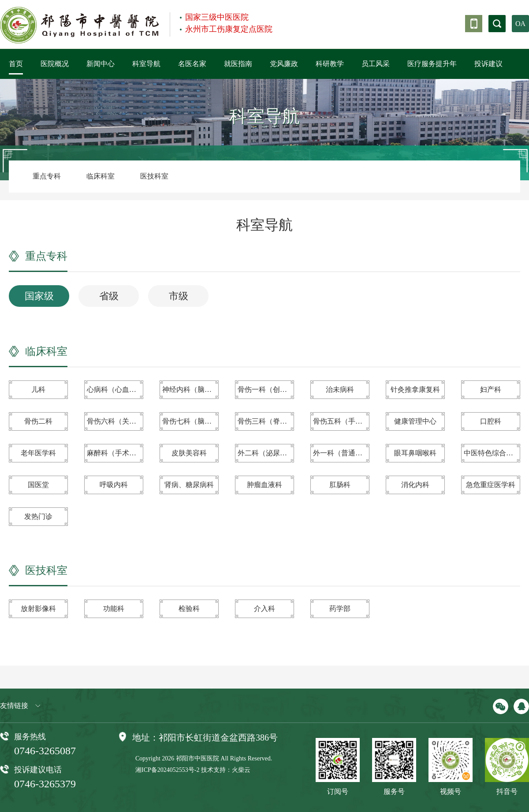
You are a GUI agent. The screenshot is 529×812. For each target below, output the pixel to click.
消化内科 (415, 485)
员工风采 (376, 64)
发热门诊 (38, 516)
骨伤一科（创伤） (266, 389)
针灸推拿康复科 (415, 389)
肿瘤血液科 (264, 485)
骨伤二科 (38, 421)
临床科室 (101, 176)
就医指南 (238, 64)
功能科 (114, 609)
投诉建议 (488, 64)
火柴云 (241, 770)
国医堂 (38, 485)
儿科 (38, 389)
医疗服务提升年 (432, 64)
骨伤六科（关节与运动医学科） (115, 421)
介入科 (264, 609)
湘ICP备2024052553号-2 (167, 770)
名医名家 (192, 64)
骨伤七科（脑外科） (190, 421)
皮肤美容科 (189, 453)
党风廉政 (284, 64)
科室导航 (146, 64)
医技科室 (154, 176)
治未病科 (340, 389)
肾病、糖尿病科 (189, 485)
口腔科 (491, 421)
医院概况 (55, 64)
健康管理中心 (415, 421)
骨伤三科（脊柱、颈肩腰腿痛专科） (266, 421)
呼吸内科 (114, 485)
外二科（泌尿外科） (266, 453)
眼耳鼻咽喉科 (415, 453)
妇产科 (491, 389)
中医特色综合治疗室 (492, 453)
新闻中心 (101, 64)
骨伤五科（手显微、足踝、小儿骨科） (341, 421)
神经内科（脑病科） (190, 389)
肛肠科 (340, 485)
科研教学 (330, 64)
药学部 (340, 609)
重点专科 (47, 176)
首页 (16, 64)
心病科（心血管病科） (115, 389)
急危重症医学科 (491, 485)
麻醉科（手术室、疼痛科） (115, 453)
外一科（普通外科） (341, 453)
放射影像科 (38, 609)
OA (520, 24)
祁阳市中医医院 (197, 758)
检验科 (189, 609)
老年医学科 (38, 453)
